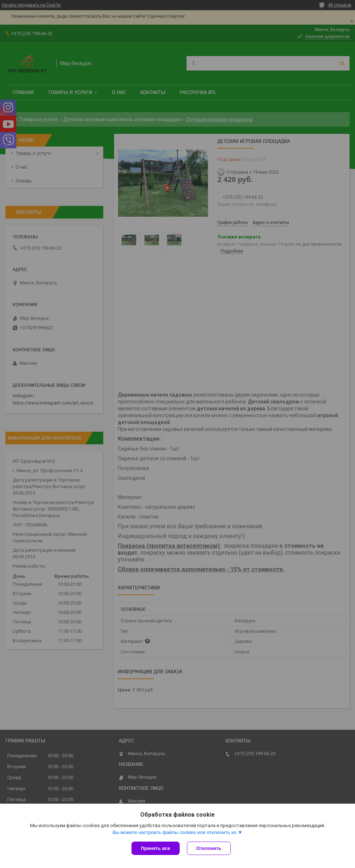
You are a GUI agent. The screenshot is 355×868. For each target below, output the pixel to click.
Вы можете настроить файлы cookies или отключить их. (175, 832)
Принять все (156, 848)
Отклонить (209, 848)
